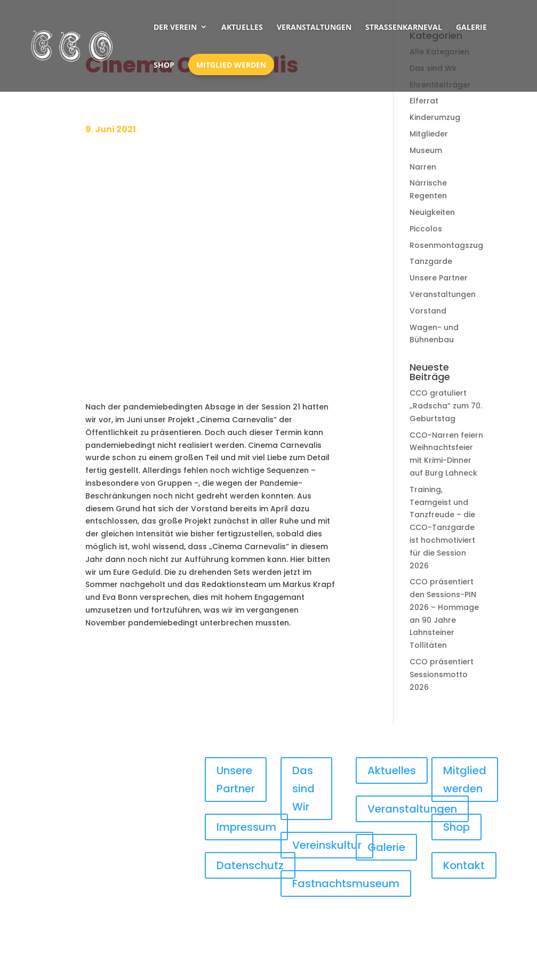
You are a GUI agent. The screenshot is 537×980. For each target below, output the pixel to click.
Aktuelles (242, 27)
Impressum (246, 827)
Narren (423, 167)
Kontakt (464, 865)
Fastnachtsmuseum (346, 883)
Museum (426, 150)
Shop (164, 65)
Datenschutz (250, 865)
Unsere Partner (439, 278)
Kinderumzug (435, 117)
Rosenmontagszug (446, 245)
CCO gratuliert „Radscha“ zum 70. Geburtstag (446, 406)
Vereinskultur (327, 845)
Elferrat (424, 101)
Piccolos (426, 229)
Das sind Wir (303, 789)
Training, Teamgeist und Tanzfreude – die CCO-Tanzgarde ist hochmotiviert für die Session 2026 (442, 528)
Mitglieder (429, 134)
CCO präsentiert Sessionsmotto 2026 (442, 674)
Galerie (471, 27)
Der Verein (175, 27)
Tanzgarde (431, 261)
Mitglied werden (231, 65)
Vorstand (428, 311)
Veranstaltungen (314, 27)
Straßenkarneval (404, 27)
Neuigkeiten (432, 212)
